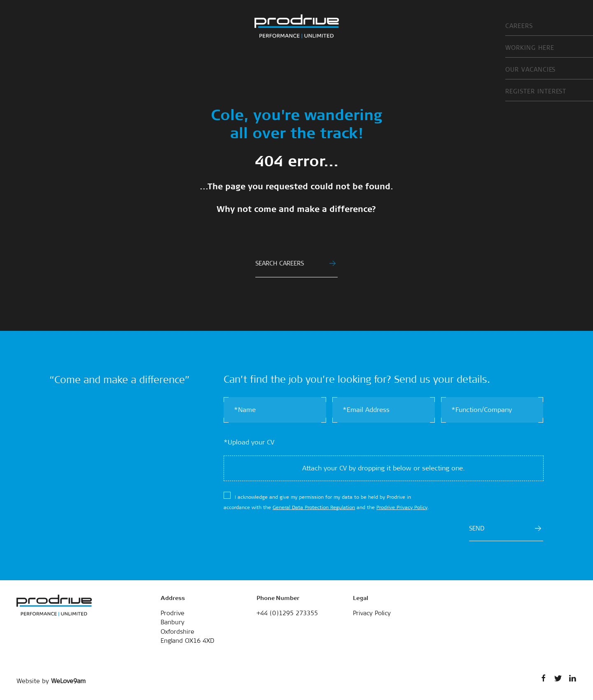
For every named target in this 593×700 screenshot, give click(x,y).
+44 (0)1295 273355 (287, 613)
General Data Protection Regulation (314, 507)
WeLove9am (68, 681)
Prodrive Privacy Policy (402, 507)
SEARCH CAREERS (295, 263)
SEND (505, 528)
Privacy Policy (372, 613)
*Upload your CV (249, 442)
